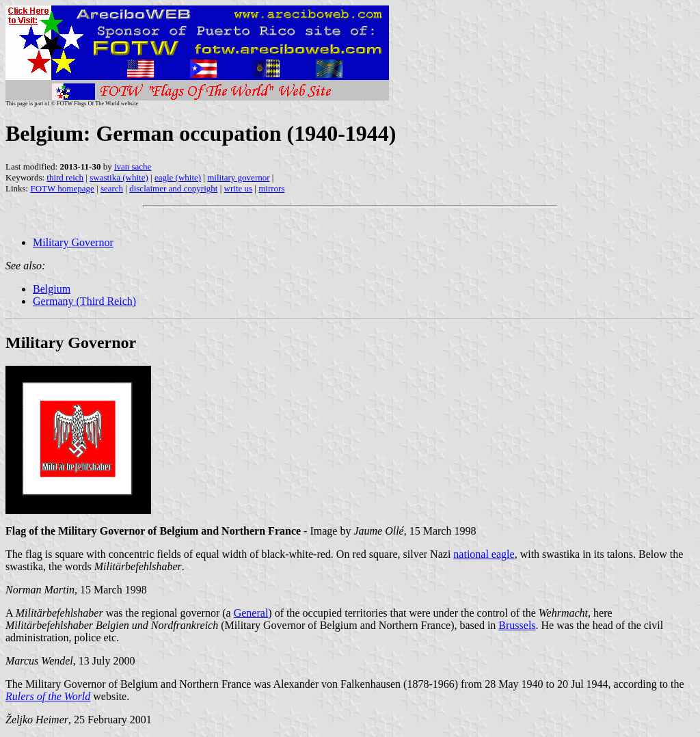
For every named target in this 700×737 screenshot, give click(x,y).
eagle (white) (178, 177)
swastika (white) (119, 177)
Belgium (52, 289)
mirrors (271, 188)
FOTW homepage (62, 188)
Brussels (517, 625)
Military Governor (73, 242)
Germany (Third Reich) (84, 301)
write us (239, 188)
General (251, 613)
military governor (238, 177)
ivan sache (133, 166)
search (112, 188)
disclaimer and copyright (173, 188)
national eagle (484, 554)
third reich (65, 177)
